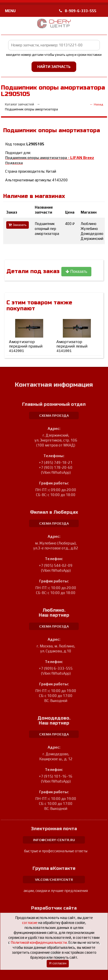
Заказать (18, 225)
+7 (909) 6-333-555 (56, 668)
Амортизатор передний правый (26, 346)
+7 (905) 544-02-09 (56, 565)
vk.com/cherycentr (54, 880)
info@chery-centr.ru (54, 840)
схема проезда (54, 415)
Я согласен (58, 963)
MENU (10, 11)
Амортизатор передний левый (72, 346)
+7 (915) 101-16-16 (56, 776)
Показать (76, 271)
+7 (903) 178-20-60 (56, 467)
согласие (30, 923)
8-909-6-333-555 (78, 11)
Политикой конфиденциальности (39, 942)
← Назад (96, 104)
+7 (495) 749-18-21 (56, 462)
